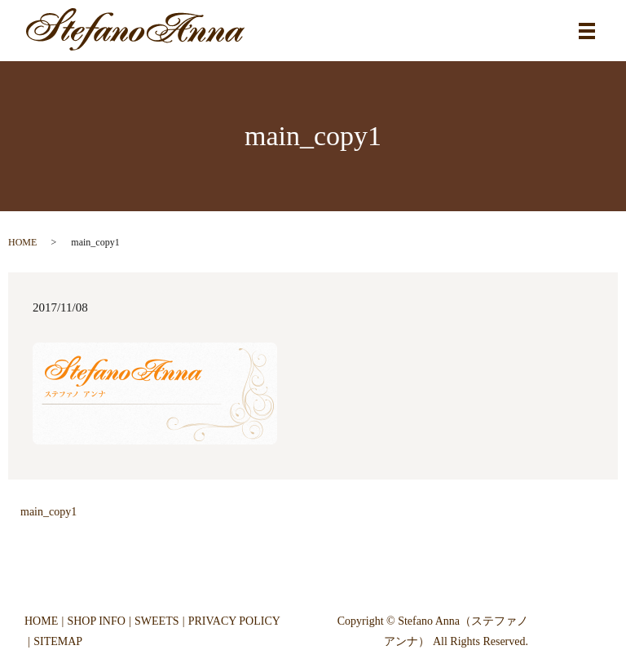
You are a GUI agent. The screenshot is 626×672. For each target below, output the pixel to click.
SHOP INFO (96, 621)
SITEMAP (58, 641)
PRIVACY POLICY (234, 621)
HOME (22, 242)
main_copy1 (48, 512)
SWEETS (156, 621)
